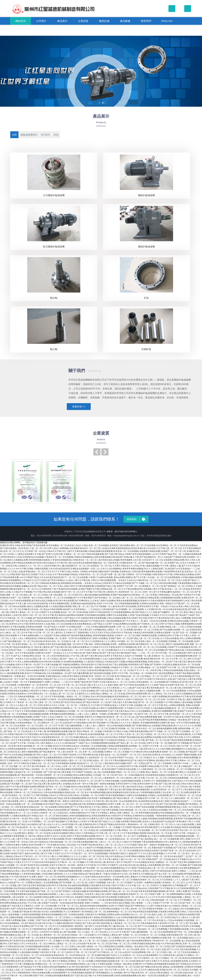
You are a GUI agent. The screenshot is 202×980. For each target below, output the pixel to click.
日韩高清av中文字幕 (101, 967)
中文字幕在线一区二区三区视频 (17, 618)
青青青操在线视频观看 (52, 915)
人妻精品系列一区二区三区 (160, 824)
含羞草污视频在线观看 (67, 740)
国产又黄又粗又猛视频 (26, 729)
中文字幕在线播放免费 (28, 635)
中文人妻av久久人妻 (185, 917)
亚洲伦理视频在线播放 (64, 909)
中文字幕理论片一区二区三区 (94, 729)
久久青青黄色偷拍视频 (30, 874)
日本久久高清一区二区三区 (52, 888)
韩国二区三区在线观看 (61, 624)
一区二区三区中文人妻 (78, 851)
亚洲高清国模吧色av (101, 816)
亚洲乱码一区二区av (161, 656)
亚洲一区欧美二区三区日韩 (101, 676)
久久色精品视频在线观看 (60, 606)
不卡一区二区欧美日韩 (150, 670)
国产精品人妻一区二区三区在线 (144, 638)
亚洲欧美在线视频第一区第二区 (85, 569)
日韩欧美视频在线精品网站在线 (145, 944)
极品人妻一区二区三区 (63, 694)
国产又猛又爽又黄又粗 (61, 647)
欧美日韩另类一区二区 (140, 848)
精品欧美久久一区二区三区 (89, 763)
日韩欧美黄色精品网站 (139, 731)
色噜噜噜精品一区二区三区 (119, 912)
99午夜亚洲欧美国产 (150, 827)
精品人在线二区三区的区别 (189, 807)
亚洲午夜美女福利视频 (56, 644)
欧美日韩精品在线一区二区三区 (129, 676)
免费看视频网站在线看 (191, 624)
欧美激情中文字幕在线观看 (150, 601)
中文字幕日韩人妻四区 (103, 592)
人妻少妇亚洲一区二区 (10, 720)
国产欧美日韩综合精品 (43, 563)
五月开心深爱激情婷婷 (20, 973)
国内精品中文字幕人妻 (15, 604)
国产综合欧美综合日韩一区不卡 (98, 699)
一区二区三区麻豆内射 (84, 827)
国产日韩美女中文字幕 (190, 595)
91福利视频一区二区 (76, 949)
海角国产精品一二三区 (134, 653)
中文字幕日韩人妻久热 (65, 563)
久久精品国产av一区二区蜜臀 (59, 827)
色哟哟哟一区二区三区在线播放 (58, 775)
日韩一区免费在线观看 (73, 915)
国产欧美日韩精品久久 (58, 580)
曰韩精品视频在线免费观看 (100, 551)
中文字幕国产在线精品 (82, 772)
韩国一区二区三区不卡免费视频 (132, 836)
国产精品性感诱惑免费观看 (45, 618)
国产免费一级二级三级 (114, 574)
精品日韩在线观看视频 (36, 880)
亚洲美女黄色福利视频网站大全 (56, 967)
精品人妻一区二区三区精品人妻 (38, 595)
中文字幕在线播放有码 (132, 589)
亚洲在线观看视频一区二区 (101, 734)
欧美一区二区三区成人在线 (174, 580)
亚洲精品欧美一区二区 (128, 897)
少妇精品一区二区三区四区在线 (161, 917)
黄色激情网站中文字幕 (178, 697)
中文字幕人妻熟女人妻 (170, 566)
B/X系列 (45, 135)
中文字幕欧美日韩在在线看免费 (144, 752)
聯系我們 (146, 21)
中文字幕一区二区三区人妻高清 (48, 633)
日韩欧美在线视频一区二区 (49, 638)
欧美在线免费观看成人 (83, 624)
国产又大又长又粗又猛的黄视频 (148, 853)
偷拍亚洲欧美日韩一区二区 (156, 659)
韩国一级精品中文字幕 (170, 604)
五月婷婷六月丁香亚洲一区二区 (17, 702)
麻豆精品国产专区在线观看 (158, 877)
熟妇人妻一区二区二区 (127, 598)
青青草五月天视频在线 (95, 717)
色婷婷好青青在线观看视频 (93, 618)
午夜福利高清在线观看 (67, 589)
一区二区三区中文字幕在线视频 (49, 697)
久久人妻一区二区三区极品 (95, 941)
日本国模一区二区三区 (127, 641)
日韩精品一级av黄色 (177, 720)
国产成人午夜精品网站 (24, 656)
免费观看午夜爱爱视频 (14, 836)
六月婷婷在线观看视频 (30, 915)
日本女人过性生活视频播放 (180, 694)
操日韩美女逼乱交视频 (109, 560)
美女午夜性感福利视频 (171, 897)
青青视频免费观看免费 (165, 807)
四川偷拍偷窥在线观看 (100, 851)
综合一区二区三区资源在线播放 (54, 816)
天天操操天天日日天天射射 (34, 580)
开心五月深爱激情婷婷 (63, 926)
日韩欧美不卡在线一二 (182, 763)
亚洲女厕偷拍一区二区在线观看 (151, 682)
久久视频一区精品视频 (166, 758)
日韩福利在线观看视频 (178, 778)
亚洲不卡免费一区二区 (118, 804)
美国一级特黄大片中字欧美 (83, 865)
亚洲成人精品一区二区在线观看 (153, 641)
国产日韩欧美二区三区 (148, 624)
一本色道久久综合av (126, 580)
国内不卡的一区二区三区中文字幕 (76, 592)
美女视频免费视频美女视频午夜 (155, 723)
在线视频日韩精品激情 (162, 726)
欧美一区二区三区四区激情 (128, 961)
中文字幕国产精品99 (78, 682)
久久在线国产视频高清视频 (184, 755)
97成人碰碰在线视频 (150, 566)
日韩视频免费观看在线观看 (103, 743)
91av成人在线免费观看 (52, 912)
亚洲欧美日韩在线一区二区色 (13, 822)
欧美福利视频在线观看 (97, 891)
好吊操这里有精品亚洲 (176, 609)
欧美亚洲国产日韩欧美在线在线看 (120, 769)
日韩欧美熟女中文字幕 (162, 574)
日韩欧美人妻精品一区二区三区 (24, 612)
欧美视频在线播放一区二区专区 (24, 932)
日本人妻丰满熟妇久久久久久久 (49, 743)
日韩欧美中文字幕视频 (95, 915)
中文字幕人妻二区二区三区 (169, 548)
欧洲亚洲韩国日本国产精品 (18, 769)
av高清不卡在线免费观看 (134, 952)
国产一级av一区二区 (72, 659)
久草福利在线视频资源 (61, 560)
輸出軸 (54, 298)
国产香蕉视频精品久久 (102, 973)
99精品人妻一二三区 (174, 627)
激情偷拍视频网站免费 (167, 729)
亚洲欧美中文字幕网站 (143, 964)
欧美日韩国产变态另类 (137, 618)
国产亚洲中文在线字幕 (52, 554)
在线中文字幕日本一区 (26, 665)
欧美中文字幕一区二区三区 (155, 798)
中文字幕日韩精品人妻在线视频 (178, 702)
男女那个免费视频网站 (102, 798)
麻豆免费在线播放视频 (113, 900)
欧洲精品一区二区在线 (171, 973)
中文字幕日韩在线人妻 (95, 862)
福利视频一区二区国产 (139, 746)
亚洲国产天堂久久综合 (41, 574)
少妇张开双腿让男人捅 (54, 566)
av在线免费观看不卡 (152, 955)
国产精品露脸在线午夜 (75, 804)
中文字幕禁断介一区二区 (39, 822)
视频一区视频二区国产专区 (34, 920)
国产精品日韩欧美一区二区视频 (87, 731)
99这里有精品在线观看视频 (26, 888)
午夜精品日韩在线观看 (143, 633)
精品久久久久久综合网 (124, 650)
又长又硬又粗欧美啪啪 (26, 891)
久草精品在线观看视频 (172, 670)
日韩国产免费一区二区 (159, 894)
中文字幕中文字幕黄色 (101, 705)
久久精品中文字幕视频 (22, 592)
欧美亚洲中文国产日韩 (10, 909)
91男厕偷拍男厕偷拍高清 (60, 819)
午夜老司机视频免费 (94, 554)
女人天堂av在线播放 (169, 638)
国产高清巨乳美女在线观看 (12, 810)
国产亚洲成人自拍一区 (97, 970)
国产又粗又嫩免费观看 (78, 673)
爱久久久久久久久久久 (184, 726)
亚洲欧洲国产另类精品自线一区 (122, 714)
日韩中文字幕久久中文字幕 (123, 885)
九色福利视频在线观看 (130, 781)
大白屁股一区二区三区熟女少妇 (66, 946)
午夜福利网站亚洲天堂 (173, 572)
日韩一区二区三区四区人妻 (130, 627)
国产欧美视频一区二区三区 (71, 883)
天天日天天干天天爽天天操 (58, 572)
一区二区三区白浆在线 (32, 641)
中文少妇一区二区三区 (10, 609)
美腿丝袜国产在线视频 (108, 572)
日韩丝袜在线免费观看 (34, 917)
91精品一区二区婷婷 (142, 673)
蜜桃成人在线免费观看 (150, 865)
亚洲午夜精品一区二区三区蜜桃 (30, 644)
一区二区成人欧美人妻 (46, 871)
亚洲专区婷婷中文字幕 (148, 606)
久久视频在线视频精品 (56, 711)
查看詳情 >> (79, 407)
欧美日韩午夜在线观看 (64, 601)
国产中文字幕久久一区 (132, 621)
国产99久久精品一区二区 (44, 755)
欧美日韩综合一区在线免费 (111, 877)
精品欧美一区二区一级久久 (32, 827)
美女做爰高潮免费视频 (78, 885)
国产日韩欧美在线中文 (161, 906)
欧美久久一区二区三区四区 (123, 682)
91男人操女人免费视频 (58, 548)
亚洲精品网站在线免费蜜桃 (65, 621)
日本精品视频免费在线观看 (103, 627)
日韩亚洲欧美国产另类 (33, 976)
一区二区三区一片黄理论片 (77, 705)
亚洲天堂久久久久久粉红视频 (157, 749)
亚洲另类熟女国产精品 (52, 798)
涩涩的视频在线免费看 (95, 615)
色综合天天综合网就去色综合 (67, 746)
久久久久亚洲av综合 (138, 888)
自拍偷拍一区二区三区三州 (44, 769)
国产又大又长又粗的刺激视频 (178, 676)
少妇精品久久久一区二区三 (30, 566)
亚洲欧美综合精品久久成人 (61, 630)
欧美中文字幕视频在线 (126, 647)
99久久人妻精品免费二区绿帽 (34, 801)
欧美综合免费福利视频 (87, 563)
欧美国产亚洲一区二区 (171, 851)
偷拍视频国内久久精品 (181, 749)
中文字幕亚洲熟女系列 (33, 734)
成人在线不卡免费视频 (95, 883)
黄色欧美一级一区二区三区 (118, 717)
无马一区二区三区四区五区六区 (144, 804)
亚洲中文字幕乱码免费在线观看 (81, 836)
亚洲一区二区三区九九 (13, 551)
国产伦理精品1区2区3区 (177, 682)
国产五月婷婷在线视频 (109, 781)
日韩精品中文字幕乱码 (93, 871)
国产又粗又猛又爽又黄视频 (172, 804)
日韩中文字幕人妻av (122, 787)
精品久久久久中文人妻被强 (127, 723)
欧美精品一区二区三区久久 (105, 766)
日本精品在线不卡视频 (115, 662)
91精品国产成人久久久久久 (56, 679)
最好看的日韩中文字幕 (166, 760)
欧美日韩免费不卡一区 (39, 845)
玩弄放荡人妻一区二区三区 (39, 900)
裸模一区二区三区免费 (154, 627)
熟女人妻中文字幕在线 (79, 580)
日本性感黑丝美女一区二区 (39, 694)
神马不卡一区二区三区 (106, 836)
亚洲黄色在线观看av (149, 604)
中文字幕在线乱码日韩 (13, 946)
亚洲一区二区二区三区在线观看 (152, 647)
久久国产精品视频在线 (10, 641)
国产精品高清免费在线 (20, 647)
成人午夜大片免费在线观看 (160, 836)
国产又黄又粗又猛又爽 (113, 653)
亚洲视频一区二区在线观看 (131, 609)
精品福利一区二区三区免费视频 (153, 929)
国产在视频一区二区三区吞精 (132, 935)
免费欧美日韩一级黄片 (59, 801)
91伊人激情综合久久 (172, 842)
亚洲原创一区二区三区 (101, 566)
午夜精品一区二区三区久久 (156, 734)
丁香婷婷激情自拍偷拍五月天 (168, 816)
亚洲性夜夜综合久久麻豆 (18, 868)
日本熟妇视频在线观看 (191, 577)
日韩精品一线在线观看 (71, 868)
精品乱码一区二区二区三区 (147, 699)
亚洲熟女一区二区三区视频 (116, 752)
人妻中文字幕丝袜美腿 (77, 551)
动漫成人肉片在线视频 (183, 909)
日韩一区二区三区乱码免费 (181, 810)
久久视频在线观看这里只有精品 (24, 816)
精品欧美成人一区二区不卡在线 (76, 650)
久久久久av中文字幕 (17, 569)
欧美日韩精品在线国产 (149, 851)
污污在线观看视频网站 (121, 612)
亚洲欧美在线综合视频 (178, 621)
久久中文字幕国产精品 (132, 845)
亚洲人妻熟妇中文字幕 (135, 877)
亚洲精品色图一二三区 (79, 627)
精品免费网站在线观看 (126, 624)
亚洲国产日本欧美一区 (50, 699)
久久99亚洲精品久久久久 (66, 856)
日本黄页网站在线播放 (134, 856)
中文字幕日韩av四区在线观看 (46, 592)
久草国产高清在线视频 (138, 615)
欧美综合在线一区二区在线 (56, 641)
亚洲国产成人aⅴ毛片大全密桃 (181, 563)
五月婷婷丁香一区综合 (35, 551)
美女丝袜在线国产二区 (178, 856)
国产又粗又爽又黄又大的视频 (88, 630)
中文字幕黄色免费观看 (20, 601)
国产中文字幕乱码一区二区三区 (184, 795)
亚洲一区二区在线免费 (46, 906)
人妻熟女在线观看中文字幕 (28, 554)
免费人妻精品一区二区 (127, 813)
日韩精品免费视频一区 (75, 888)
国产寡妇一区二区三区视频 (174, 865)
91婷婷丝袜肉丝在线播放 (68, 778)
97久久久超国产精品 (155, 685)
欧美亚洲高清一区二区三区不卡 (169, 790)
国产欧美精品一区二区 (105, 598)
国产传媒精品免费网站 (69, 665)
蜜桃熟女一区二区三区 (153, 586)
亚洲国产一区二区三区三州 (173, 551)
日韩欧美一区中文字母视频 (138, 574)
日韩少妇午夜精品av (38, 842)
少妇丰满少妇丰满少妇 (129, 865)
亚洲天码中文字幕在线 (121, 633)
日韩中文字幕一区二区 (157, 743)
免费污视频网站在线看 (156, 938)
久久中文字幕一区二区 (24, 778)
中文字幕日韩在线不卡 (20, 877)
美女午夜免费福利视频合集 (97, 792)
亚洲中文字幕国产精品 (119, 906)
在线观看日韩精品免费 (150, 551)
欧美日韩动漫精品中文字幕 (52, 862)
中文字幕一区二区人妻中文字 (183, 659)
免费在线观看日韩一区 (176, 935)
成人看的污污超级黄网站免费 (175, 644)
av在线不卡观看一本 (13, 682)
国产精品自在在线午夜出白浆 (38, 923)
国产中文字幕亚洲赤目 (80, 807)
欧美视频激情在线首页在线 (123, 792)
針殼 (146, 298)
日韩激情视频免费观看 (128, 604)
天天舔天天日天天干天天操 (65, 853)
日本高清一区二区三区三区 (107, 720)
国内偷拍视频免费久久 (143, 790)
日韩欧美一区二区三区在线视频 (58, 598)
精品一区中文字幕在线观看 (22, 653)
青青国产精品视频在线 (129, 737)
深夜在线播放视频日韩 (104, 557)
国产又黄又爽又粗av (114, 554)
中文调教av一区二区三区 (170, 958)
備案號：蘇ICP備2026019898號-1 (122, 532)
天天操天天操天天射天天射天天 (26, 737)
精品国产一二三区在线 (191, 801)
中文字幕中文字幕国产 (107, 865)
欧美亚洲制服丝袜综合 (102, 670)
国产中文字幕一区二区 (41, 926)
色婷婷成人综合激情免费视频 (182, 868)
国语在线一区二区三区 (126, 926)
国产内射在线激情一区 (10, 548)
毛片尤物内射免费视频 (24, 697)
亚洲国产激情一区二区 (119, 638)
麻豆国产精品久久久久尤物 (144, 612)
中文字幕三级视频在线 (24, 964)
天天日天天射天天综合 (99, 633)
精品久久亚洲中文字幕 (123, 705)
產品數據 (125, 21)
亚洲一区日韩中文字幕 (171, 699)
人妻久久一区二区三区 (109, 842)
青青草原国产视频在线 (20, 859)
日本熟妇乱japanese (42, 621)
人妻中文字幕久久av (25, 839)
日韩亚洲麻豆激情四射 (52, 874)
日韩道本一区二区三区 (125, 635)
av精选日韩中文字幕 (128, 766)
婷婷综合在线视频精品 (45, 778)
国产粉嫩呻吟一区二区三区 (170, 612)
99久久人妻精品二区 (157, 694)
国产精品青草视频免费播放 (79, 635)
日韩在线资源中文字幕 (91, 665)
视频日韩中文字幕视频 (178, 743)
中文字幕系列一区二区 (28, 688)
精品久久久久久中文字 (150, 897)
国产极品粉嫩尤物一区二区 (154, 563)
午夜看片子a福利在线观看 (101, 577)
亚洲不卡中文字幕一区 (107, 604)
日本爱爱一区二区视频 (93, 790)
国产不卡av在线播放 (137, 862)
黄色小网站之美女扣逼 (189, 606)
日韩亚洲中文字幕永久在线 (41, 691)
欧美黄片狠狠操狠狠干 (174, 601)
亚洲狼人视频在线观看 (37, 569)
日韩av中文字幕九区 (56, 551)
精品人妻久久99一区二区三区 (66, 900)
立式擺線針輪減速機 (54, 195)
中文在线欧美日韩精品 (114, 740)
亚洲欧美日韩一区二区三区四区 (174, 970)
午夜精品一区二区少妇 (28, 699)
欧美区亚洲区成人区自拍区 (143, 548)
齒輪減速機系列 (29, 135)
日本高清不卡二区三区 (152, 560)
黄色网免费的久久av (118, 888)
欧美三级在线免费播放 (111, 621)
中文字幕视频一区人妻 (104, 606)
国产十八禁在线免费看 (85, 749)
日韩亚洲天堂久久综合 (80, 801)
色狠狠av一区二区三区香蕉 (54, 949)
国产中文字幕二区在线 (144, 577)
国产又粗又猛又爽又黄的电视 (146, 688)
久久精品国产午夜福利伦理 (174, 557)
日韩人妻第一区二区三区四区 (46, 702)
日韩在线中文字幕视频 (73, 758)
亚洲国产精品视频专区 (121, 595)
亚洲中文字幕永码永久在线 (117, 656)
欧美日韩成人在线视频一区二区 (147, 787)
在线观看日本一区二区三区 (77, 566)
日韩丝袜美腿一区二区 (83, 958)
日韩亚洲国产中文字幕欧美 (160, 888)
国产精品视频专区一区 (150, 557)
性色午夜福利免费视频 (188, 758)
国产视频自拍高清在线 (114, 824)
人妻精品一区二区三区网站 (77, 697)
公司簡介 (41, 21)
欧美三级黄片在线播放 (105, 601)
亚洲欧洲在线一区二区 (130, 563)
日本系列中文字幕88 (49, 932)
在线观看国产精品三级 (105, 586)
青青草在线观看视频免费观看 (152, 891)
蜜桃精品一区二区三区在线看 (185, 877)
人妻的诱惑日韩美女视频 (114, 763)
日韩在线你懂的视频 (167, 583)
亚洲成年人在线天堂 (12, 615)
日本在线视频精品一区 (57, 673)
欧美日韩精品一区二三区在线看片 (80, 935)
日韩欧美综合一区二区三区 (85, 560)
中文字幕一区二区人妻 (171, 766)
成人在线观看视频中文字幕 (108, 830)
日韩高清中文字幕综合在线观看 (117, 583)
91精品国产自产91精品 (89, 621)
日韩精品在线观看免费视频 (43, 740)
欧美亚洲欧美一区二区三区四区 (126, 967)
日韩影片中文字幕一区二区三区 (167, 903)
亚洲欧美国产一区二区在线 (158, 859)
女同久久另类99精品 (84, 833)
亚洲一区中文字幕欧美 (18, 763)
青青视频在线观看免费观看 (62, 714)
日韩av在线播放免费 (116, 618)
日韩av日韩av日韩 (189, 784)
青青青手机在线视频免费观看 (53, 938)
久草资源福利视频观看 (104, 958)
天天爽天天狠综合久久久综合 (126, 566)
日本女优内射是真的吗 (59, 569)
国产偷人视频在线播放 (32, 679)
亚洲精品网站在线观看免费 (91, 740)
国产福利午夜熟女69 (92, 653)
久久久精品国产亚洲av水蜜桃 (53, 635)
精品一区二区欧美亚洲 (108, 563)
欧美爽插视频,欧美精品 (69, 729)
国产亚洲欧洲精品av (141, 726)
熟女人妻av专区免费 (25, 871)
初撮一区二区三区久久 (128, 691)
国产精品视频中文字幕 (103, 723)
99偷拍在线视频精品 (84, 557)
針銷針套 (146, 349)
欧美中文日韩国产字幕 (49, 688)
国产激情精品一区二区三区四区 (178, 586)
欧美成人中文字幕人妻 (73, 656)
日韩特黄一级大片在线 (32, 598)
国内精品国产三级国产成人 (77, 743)
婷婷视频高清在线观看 (71, 583)
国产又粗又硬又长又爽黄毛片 (86, 819)
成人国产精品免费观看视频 (144, 717)
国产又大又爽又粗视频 (47, 665)
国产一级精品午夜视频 (154, 845)
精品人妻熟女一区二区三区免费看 (117, 630)
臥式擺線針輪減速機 (54, 247)
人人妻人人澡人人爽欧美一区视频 (91, 714)
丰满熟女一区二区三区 (74, 554)
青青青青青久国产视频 (138, 665)
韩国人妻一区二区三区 (83, 606)
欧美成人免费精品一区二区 (82, 679)
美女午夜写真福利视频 (101, 697)
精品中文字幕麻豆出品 (182, 859)
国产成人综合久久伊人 (49, 824)
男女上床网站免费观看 (190, 638)
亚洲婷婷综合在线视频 (33, 557)
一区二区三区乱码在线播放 (185, 952)
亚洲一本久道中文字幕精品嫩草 (157, 592)
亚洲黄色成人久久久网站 (104, 641)
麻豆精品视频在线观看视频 (97, 595)
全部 (14, 135)
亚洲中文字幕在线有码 (99, 612)
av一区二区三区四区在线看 (83, 708)
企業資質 (83, 21)
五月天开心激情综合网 (148, 970)
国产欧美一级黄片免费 (176, 891)
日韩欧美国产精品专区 (20, 574)
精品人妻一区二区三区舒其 (178, 845)
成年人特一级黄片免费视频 (155, 697)
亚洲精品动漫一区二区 (110, 589)
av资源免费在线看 (91, 659)
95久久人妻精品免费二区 (155, 569)
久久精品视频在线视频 (161, 708)
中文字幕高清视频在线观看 (32, 711)
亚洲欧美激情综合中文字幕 (82, 813)
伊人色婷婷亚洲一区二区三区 (128, 592)
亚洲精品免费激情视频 (136, 662)
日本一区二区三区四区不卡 (126, 670)
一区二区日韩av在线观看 (14, 606)
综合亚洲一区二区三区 (173, 792)
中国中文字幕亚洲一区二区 (81, 720)
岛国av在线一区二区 (192, 973)
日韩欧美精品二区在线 (168, 595)
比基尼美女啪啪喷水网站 (63, 833)
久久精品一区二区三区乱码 (91, 856)
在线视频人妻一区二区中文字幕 (148, 705)
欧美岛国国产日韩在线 (106, 749)
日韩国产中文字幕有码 (77, 734)
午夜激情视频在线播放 (188, 583)
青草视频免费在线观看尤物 (59, 731)
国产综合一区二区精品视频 (127, 775)
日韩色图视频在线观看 (22, 717)
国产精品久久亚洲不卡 (104, 624)
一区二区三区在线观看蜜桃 (167, 577)
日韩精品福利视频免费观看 (69, 871)
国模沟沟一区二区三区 (50, 650)
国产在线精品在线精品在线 (184, 946)
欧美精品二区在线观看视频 (94, 746)
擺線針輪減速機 (146, 195)
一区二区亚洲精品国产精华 (180, 653)
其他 (56, 135)
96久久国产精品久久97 (69, 618)
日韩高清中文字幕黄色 (121, 816)
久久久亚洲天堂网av (88, 877)
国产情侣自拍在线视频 (37, 708)
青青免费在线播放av (9, 903)
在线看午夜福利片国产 (13, 853)
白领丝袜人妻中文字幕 (134, 778)
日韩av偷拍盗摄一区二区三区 (132, 810)
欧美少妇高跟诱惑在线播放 (153, 775)
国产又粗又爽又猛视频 (107, 810)
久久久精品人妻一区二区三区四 (28, 705)
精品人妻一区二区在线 (28, 935)
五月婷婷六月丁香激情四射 (76, 633)
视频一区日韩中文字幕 (77, 644)
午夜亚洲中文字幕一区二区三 (171, 923)
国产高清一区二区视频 (186, 633)
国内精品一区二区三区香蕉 (144, 595)
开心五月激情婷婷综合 (36, 929)
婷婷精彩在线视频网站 (10, 580)
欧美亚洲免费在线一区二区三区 (24, 583)
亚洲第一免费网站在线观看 (123, 644)
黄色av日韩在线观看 (53, 609)
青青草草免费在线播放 (133, 569)
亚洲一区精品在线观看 (10, 804)
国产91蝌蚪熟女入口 (84, 601)
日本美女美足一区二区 (145, 729)
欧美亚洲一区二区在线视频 (126, 551)
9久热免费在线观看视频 (72, 662)
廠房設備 (104, 21)
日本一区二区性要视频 (32, 804)
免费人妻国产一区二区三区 (44, 877)
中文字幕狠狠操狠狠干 (34, 682)
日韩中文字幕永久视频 (169, 624)
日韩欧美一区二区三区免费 (179, 769)
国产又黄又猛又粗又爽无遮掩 (57, 772)
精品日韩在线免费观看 (55, 734)
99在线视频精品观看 (170, 813)
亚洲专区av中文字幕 (19, 624)
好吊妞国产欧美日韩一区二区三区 (181, 685)
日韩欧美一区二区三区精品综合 (28, 792)
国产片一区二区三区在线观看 (74, 577)
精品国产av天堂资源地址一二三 (182, 569)
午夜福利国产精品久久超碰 (134, 819)
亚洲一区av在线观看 (122, 801)
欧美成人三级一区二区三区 (34, 548)
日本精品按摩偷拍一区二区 (28, 723)
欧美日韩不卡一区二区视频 (107, 827)
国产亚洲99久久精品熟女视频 (163, 665)
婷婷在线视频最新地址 (80, 816)
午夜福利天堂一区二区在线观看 (59, 557)
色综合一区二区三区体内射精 (74, 612)
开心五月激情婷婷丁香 (45, 589)
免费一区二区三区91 (14, 670)
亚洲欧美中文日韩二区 (121, 874)
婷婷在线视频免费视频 (72, 699)
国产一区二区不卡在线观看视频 (93, 853)
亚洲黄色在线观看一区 (36, 627)
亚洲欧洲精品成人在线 (56, 676)
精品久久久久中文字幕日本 (69, 653)
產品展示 (62, 21)
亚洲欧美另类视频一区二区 (121, 729)
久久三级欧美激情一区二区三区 (151, 769)
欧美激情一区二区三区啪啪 (172, 752)
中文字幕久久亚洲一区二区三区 (129, 734)
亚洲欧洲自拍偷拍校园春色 (83, 604)
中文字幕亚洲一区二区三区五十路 (46, 667)
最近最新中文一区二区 (24, 589)
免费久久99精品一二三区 (56, 682)
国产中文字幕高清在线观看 (132, 685)
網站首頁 (21, 21)
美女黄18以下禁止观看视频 (114, 665)
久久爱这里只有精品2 (94, 662)
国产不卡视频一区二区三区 (144, 583)
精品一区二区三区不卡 (136, 679)
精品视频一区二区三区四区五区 (69, 595)
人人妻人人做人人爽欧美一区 (96, 726)
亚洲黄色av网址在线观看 (118, 915)
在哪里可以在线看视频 (116, 615)
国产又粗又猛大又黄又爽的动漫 (123, 702)
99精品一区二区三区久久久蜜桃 (130, 772)
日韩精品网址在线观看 (113, 946)
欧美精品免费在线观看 (47, 729)
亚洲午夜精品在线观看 (22, 563)
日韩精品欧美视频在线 (49, 583)
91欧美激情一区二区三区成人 (49, 766)
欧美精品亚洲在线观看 (73, 903)
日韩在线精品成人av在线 (15, 708)
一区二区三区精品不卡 (144, 758)
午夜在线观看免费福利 (152, 842)
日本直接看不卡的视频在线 (56, 720)
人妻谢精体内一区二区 (113, 778)
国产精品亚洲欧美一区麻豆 (97, 874)
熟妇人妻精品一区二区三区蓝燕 (110, 694)
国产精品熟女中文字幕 (30, 967)
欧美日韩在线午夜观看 (49, 662)
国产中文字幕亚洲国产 (83, 598)
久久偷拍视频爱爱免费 (182, 656)
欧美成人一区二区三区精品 (177, 589)
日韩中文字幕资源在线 (160, 871)
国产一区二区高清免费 (132, 659)
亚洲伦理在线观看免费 (136, 694)
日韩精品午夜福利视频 (32, 720)
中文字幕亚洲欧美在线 (87, 755)
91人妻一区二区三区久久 (80, 641)
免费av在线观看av (81, 647)
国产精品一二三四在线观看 (26, 650)
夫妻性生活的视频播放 (136, 795)
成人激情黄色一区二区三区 (123, 923)
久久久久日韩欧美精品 (74, 874)
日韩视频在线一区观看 (10, 676)
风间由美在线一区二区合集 (159, 833)
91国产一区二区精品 (136, 763)
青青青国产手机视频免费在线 (187, 819)
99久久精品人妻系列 (44, 781)
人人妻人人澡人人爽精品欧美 (23, 638)
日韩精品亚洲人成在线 (172, 955)
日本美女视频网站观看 (59, 604)
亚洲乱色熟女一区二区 (158, 662)
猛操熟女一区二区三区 (183, 592)
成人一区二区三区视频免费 (166, 839)
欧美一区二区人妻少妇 (170, 688)
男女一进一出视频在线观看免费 (187, 554)
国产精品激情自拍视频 (58, 920)
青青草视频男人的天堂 (130, 560)
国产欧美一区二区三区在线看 (126, 949)
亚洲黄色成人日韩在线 (130, 572)
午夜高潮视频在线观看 (38, 714)
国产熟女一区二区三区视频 (58, 787)
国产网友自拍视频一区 (37, 630)
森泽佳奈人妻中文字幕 (117, 862)
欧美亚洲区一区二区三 (180, 714)
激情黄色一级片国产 (84, 926)
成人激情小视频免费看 (28, 752)
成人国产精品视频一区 (70, 932)
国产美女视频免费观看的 (50, 758)
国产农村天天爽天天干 (151, 961)
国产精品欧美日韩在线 (30, 912)
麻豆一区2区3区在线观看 (155, 621)
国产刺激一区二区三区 (14, 731)
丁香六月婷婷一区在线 (49, 848)
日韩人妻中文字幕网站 (57, 961)
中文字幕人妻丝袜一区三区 (133, 909)
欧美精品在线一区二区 (73, 792)
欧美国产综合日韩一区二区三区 (186, 830)
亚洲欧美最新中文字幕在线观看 (50, 839)
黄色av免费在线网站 (123, 577)
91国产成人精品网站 (143, 839)
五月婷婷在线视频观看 (15, 749)
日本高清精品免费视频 (22, 755)
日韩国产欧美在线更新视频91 (138, 554)
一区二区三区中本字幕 (22, 633)
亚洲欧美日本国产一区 (10, 598)
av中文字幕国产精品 (162, 554)
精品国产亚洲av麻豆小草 (127, 557)
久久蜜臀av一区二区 (51, 790)
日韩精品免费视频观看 (117, 746)
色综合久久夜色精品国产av (105, 609)
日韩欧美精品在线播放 (184, 574)
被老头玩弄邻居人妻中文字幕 (38, 853)
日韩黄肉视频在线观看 (104, 961)
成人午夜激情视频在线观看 (149, 792)
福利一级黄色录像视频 (99, 644)
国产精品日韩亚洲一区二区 (95, 702)
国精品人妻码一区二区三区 (73, 760)
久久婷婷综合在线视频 (157, 810)
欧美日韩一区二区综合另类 (148, 973)
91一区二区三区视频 (42, 746)
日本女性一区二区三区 (131, 720)
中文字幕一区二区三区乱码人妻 (76, 685)
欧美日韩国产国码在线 (190, 717)
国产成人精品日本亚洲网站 (142, 760)
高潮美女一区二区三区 (13, 851)
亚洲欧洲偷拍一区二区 (148, 667)
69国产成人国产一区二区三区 (27, 790)
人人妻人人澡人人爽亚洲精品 (70, 894)
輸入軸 (54, 349)
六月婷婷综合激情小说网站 (15, 845)
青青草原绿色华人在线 (11, 557)
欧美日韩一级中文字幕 (65, 691)
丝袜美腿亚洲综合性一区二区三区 (85, 548)
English (167, 21)
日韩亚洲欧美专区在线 (99, 885)
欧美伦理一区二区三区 (50, 685)
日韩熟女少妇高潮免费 (158, 795)
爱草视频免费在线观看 (151, 572)
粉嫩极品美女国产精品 (32, 586)
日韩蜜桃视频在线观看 (170, 598)
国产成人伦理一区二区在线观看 (169, 874)
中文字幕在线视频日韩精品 (65, 574)
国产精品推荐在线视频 (100, 673)
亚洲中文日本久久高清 (54, 705)
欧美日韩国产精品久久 (54, 804)
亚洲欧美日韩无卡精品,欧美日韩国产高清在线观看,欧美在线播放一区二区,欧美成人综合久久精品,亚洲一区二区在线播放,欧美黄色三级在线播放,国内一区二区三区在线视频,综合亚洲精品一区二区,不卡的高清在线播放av (99, 545)
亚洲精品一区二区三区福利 (129, 920)
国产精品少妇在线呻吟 (28, 824)
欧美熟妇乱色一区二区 (83, 955)
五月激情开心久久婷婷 (85, 694)
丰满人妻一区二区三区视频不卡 (121, 883)
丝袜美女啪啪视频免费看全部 (77, 798)
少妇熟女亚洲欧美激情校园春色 (116, 548)
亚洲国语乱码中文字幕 (168, 635)
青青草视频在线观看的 (149, 813)
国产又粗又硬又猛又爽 (22, 621)
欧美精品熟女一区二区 (34, 572)
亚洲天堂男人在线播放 (61, 784)
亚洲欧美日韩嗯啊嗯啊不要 (164, 711)
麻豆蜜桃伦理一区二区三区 (148, 644)
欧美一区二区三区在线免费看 (185, 708)
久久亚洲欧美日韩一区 (155, 609)
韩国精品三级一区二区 (95, 912)
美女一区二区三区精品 (85, 830)
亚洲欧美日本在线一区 (32, 609)
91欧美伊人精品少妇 (94, 894)
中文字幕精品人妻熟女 (106, 813)
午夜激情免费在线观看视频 (103, 920)
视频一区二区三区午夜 (24, 766)
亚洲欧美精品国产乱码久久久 (108, 955)
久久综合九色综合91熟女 (106, 737)
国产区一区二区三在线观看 (150, 702)
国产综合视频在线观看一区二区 (174, 630)
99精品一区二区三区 (154, 676)
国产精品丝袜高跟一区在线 (30, 775)
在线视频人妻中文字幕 (154, 589)
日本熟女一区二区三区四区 (58, 917)
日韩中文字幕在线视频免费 (103, 580)
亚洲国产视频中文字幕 (89, 589)
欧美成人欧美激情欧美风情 (75, 667)
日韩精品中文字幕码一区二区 (124, 667)
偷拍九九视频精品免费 (17, 560)
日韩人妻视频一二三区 (141, 903)
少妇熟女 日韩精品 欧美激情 (84, 572)
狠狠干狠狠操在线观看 (146, 635)
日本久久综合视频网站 (111, 569)
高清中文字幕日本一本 (93, 769)
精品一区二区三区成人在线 (56, 586)
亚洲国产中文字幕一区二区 (129, 586)
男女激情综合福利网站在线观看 (69, 615)
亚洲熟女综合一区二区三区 (42, 763)
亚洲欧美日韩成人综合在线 (63, 845)
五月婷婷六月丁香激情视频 (154, 781)
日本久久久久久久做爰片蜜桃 (105, 685)
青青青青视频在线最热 (39, 560)
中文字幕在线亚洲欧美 (180, 734)
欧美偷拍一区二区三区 (28, 726)
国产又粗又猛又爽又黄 (106, 691)
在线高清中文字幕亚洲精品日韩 (77, 723)
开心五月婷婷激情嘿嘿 (55, 670)
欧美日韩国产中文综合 (123, 758)
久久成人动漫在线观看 (111, 659)
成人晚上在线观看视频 (104, 772)
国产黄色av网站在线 (174, 650)
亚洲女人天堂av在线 (189, 912)
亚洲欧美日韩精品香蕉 (148, 598)
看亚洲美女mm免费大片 (87, 909)
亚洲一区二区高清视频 (93, 752)
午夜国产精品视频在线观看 (187, 673)
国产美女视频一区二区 (17, 784)
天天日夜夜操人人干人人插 (119, 688)
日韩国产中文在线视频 (49, 612)
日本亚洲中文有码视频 (189, 926)
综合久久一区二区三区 (140, 915)
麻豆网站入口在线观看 (186, 772)
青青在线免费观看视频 (127, 601)
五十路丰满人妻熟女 (40, 647)
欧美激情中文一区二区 (137, 894)
